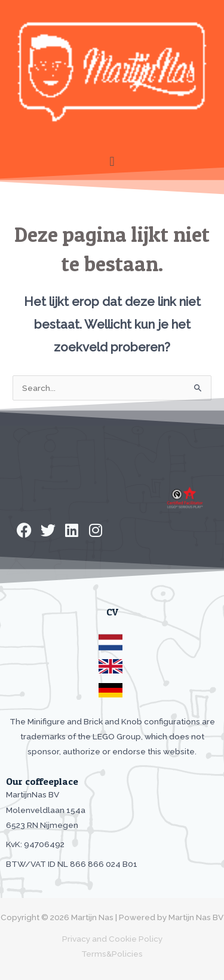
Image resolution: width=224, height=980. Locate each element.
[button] (112, 161)
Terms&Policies (112, 954)
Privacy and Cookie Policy (112, 939)
